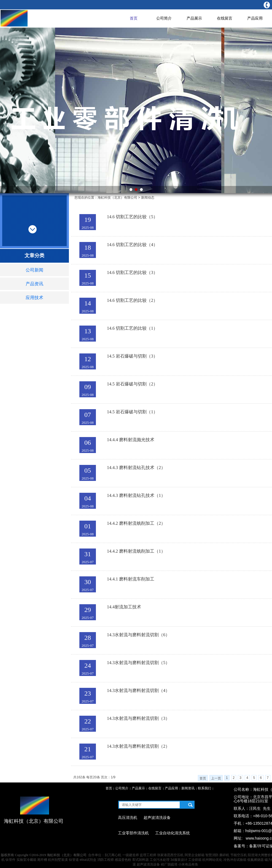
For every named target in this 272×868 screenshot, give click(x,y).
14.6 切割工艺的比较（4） (132, 245)
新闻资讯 (188, 788)
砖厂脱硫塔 (169, 864)
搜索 (190, 805)
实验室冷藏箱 (26, 860)
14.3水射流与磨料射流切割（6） (138, 635)
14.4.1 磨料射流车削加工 (131, 579)
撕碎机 (224, 855)
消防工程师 (106, 860)
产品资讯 (34, 284)
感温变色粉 (123, 860)
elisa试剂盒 (88, 860)
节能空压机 (239, 855)
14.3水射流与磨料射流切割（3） (138, 718)
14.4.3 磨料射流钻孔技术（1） (136, 495)
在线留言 (225, 18)
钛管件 (10, 860)
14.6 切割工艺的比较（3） (132, 272)
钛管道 (74, 860)
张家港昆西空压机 (170, 855)
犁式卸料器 (141, 860)
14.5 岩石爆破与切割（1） (132, 412)
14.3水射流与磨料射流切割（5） (138, 663)
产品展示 (194, 18)
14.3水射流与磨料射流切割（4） (138, 690)
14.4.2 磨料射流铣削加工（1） (136, 551)
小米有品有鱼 (188, 864)
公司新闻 (34, 270)
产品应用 (255, 18)
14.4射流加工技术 (124, 607)
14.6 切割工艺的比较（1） (132, 328)
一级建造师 (131, 855)
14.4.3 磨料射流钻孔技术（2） (136, 468)
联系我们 (204, 788)
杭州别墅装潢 (58, 860)
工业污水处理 (160, 860)
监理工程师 (148, 855)
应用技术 (34, 298)
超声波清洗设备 (148, 864)
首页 (134, 18)
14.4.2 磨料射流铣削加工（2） (136, 523)
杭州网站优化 (212, 860)
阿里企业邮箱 (195, 855)
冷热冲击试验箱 (235, 860)
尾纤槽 (42, 860)
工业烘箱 (195, 860)
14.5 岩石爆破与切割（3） (132, 356)
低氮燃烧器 (255, 860)
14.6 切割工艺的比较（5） (132, 217)
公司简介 (164, 18)
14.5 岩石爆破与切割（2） (132, 384)
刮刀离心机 (113, 855)
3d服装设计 (179, 860)
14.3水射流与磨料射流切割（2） (138, 746)
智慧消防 (212, 855)
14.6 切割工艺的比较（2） (132, 300)
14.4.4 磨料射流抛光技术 (131, 440)
